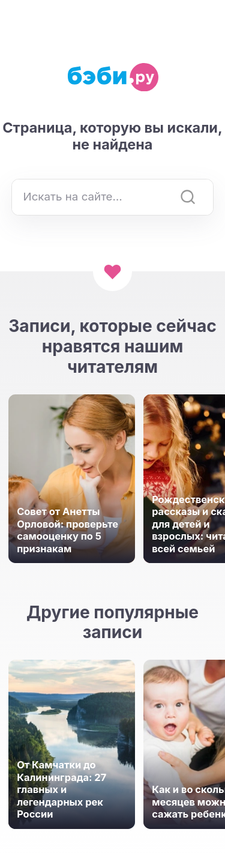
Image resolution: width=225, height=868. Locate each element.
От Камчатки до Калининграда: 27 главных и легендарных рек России (61, 789)
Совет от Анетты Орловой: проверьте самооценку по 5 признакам (67, 530)
